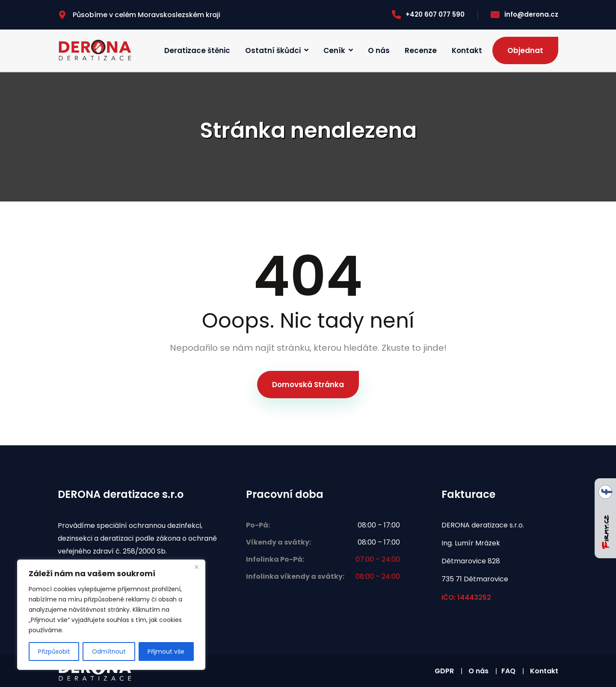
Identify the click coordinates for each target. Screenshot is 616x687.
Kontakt (467, 50)
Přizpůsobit (54, 651)
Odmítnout (109, 651)
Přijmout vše (166, 651)
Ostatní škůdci (273, 50)
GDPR (444, 671)
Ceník (334, 50)
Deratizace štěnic (197, 50)
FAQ (508, 671)
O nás (379, 50)
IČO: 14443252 (466, 597)
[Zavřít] (196, 567)
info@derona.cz (524, 14)
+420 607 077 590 (428, 14)
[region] (111, 615)
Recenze (421, 50)
